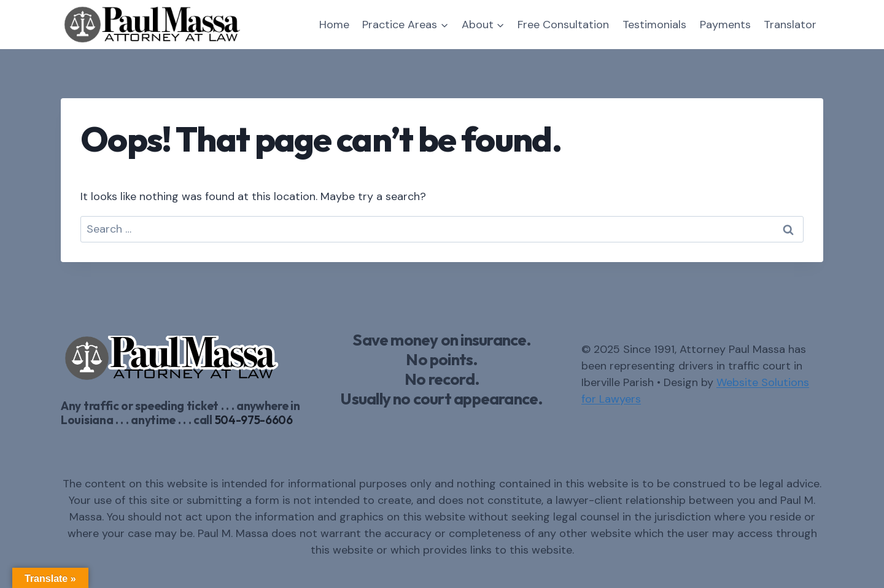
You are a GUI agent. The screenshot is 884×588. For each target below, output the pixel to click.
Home (334, 25)
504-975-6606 (254, 420)
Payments (725, 25)
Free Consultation (563, 25)
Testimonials (654, 25)
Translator (790, 25)
